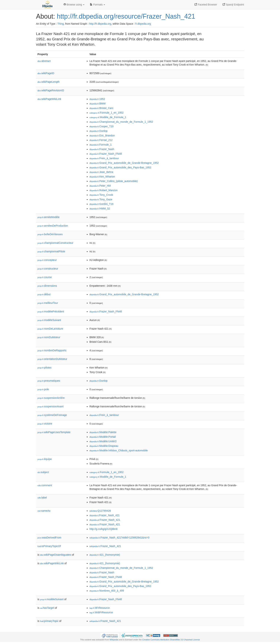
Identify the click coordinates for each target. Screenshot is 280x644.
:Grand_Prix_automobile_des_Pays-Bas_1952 (120, 167)
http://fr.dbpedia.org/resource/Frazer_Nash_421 (126, 16)
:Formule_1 (101, 145)
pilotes (45, 368)
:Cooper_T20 (102, 126)
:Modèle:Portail (103, 437)
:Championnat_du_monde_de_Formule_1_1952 (121, 122)
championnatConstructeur (55, 243)
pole (43, 389)
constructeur (48, 269)
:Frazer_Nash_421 (105, 515)
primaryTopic (49, 621)
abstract (44, 61)
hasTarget (47, 608)
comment (45, 485)
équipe (45, 459)
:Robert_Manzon (104, 190)
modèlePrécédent (51, 312)
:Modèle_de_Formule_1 (108, 117)
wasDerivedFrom (50, 538)
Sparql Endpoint (233, 5)
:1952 (97, 99)
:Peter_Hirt (100, 186)
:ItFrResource (100, 608)
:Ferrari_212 (101, 140)
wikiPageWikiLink (49, 99)
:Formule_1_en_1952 (107, 113)
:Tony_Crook (101, 195)
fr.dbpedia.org (143, 24)
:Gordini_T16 (102, 204)
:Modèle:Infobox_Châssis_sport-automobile (119, 450)
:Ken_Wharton (102, 177)
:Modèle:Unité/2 (103, 441)
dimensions (47, 286)
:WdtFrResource (101, 612)
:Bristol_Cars (102, 108)
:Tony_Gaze (101, 199)
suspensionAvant (51, 406)
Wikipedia (114, 640)
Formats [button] (97, 5)
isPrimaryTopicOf (49, 546)
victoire (45, 424)
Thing (61, 24)
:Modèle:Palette (103, 432)
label (42, 498)
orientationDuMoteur (52, 359)
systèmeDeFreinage (52, 415)
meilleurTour (48, 303)
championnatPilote (51, 251)
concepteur (47, 260)
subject (43, 472)
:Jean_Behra (101, 172)
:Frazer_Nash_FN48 (106, 154)
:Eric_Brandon (102, 135)
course (45, 277)
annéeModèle (49, 217)
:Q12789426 (100, 511)
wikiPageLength (49, 82)
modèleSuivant (49, 320)
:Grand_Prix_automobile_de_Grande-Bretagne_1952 (124, 163)
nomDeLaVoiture (50, 329)
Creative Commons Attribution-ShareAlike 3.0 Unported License (171, 640)
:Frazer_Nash (102, 149)
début (44, 294)
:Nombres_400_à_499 (107, 591)
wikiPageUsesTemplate (54, 432)
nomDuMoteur (49, 337)
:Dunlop (99, 131)
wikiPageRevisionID (51, 90)
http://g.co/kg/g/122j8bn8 (104, 529)
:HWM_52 (100, 209)
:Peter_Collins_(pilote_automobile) (114, 181)
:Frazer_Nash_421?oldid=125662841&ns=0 (119, 538)
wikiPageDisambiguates (56, 555)
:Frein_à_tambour (104, 158)
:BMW (98, 104)
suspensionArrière (51, 398)
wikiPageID (46, 73)
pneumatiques (49, 381)
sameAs (44, 511)
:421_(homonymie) (105, 555)
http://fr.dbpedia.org (100, 24)
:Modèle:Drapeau (104, 446)
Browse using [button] (74, 5)
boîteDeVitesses (50, 234)
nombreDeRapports (52, 350)
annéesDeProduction (53, 226)
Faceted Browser (206, 5)
